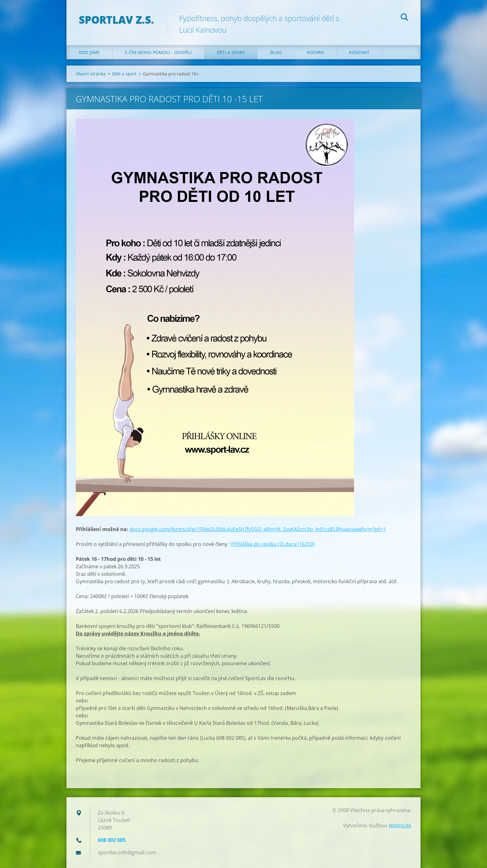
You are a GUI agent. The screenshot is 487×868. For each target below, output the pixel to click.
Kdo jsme (89, 52)
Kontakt (359, 52)
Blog (276, 52)
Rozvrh (315, 52)
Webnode (400, 825)
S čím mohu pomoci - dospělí (158, 52)
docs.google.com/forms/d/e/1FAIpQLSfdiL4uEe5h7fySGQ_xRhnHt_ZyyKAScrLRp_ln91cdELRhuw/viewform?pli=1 (258, 529)
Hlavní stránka (91, 74)
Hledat (404, 18)
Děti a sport (231, 52)
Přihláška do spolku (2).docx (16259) (273, 544)
